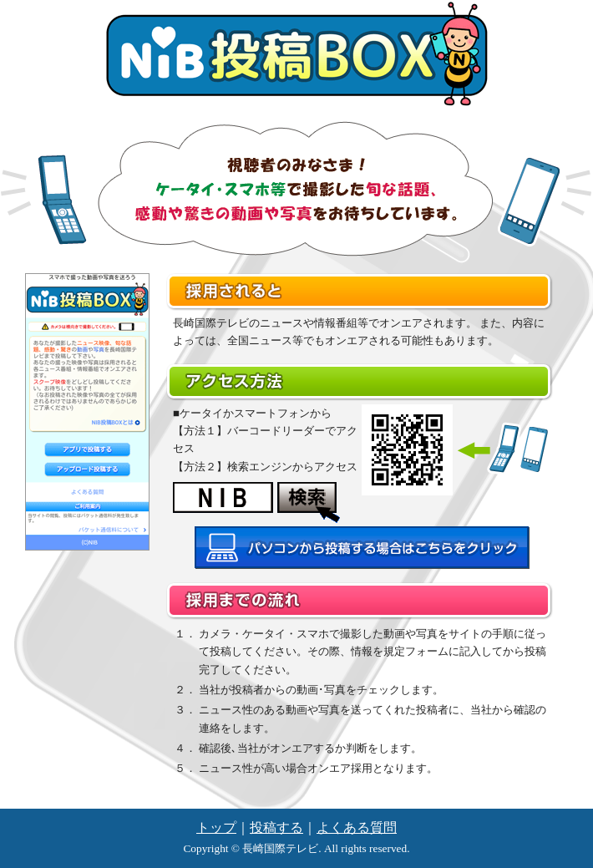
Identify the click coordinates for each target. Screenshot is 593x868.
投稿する (276, 827)
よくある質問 (357, 827)
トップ (216, 827)
